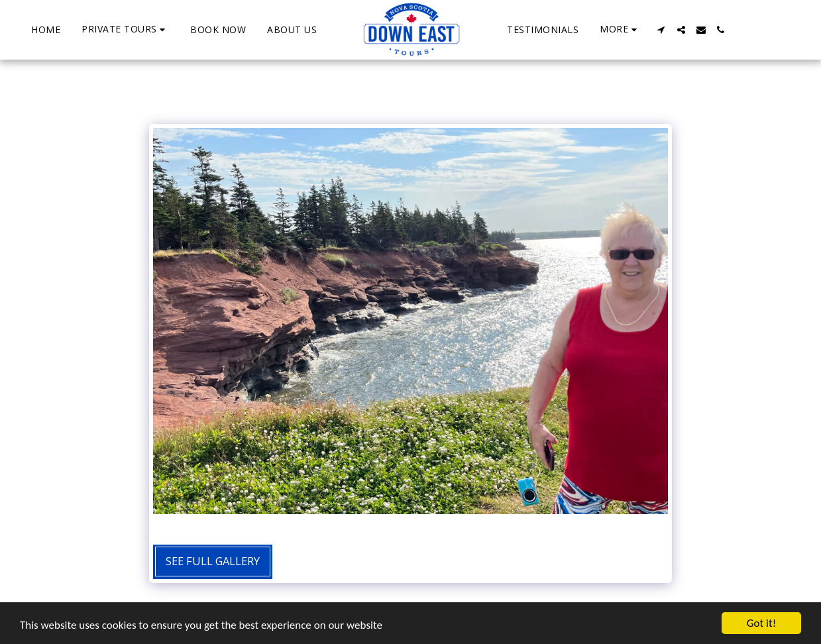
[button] (125, 29)
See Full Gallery (213, 561)
